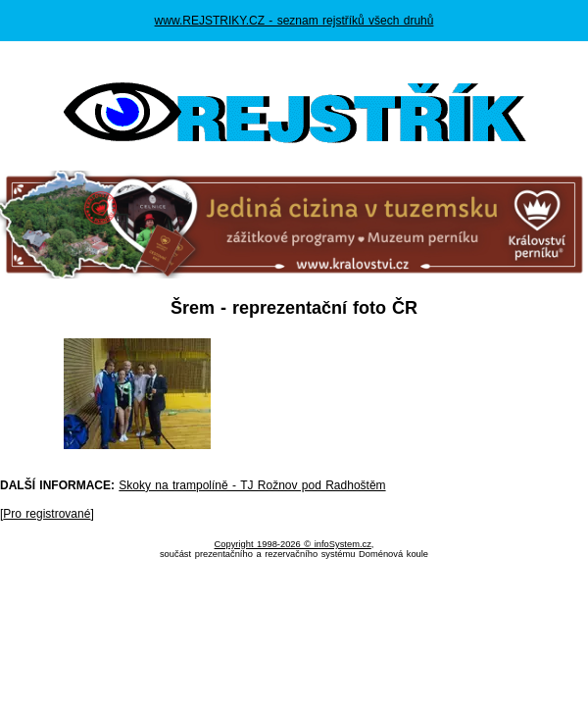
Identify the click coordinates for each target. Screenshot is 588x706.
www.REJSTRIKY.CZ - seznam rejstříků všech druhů (294, 21)
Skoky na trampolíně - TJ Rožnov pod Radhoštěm (252, 485)
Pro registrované (47, 514)
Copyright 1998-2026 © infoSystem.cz (293, 544)
